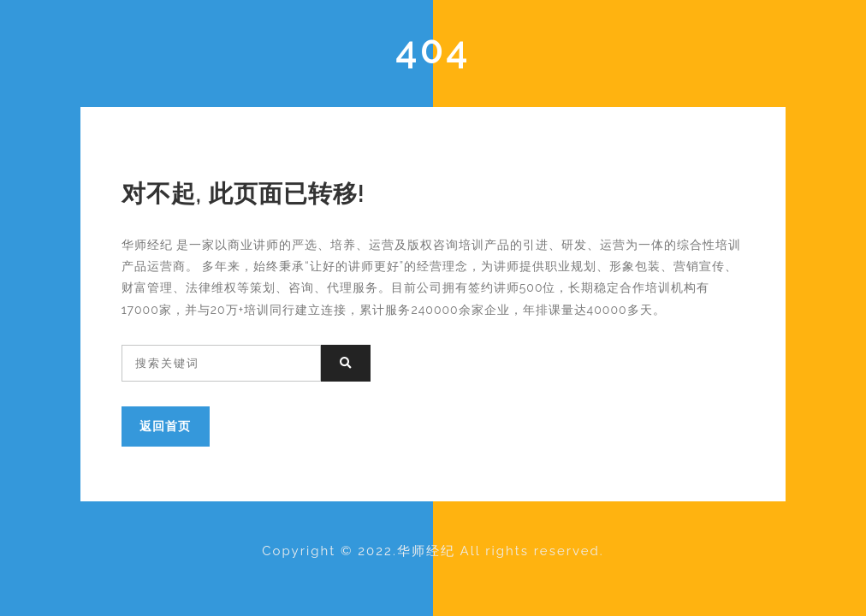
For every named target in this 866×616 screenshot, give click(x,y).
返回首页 (165, 426)
